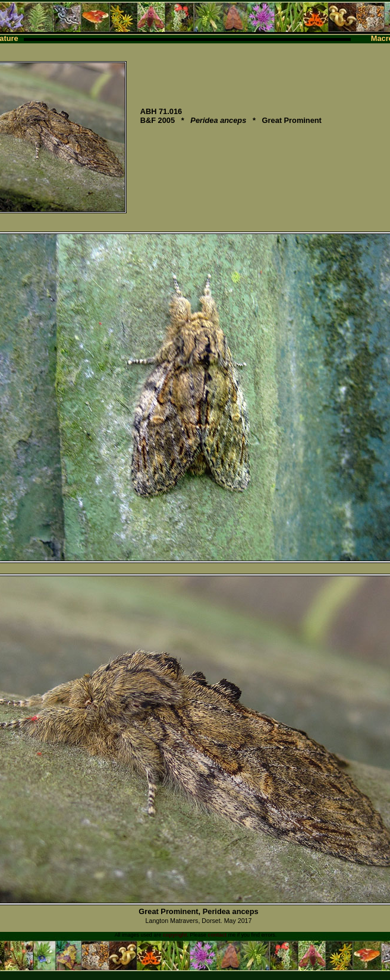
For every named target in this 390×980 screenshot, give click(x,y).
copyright (175, 935)
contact (217, 935)
